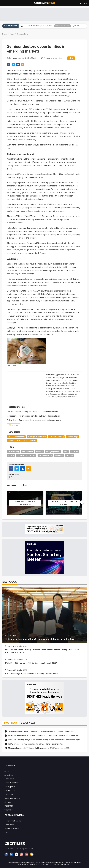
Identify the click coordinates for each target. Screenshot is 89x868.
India (66, 452)
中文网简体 (9, 810)
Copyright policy (10, 790)
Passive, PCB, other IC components (22, 440)
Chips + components (16, 437)
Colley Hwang (13, 452)
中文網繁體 (9, 806)
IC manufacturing (56, 437)
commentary (27, 452)
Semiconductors (23, 34)
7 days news (9, 825)
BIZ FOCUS (10, 582)
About (7, 771)
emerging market (53, 452)
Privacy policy (10, 787)
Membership (9, 779)
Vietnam (70, 455)
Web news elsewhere (12, 829)
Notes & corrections (12, 798)
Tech (12, 34)
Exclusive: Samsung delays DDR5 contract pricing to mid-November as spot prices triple (44, 740)
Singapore (59, 455)
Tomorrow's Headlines (63, 26)
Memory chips (72, 437)
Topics (7, 832)
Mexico (11, 455)
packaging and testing (26, 455)
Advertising (9, 775)
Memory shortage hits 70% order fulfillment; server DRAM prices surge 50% (39, 748)
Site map (8, 802)
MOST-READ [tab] (11, 723)
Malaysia (75, 452)
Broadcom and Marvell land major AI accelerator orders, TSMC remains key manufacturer (44, 736)
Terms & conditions (12, 783)
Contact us (9, 794)
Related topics (17, 485)
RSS (6, 836)
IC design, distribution (37, 437)
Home (5, 34)
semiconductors (45, 455)
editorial (39, 452)
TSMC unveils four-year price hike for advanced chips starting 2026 (35, 744)
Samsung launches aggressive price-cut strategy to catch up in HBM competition (41, 731)
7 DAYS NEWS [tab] (28, 723)
